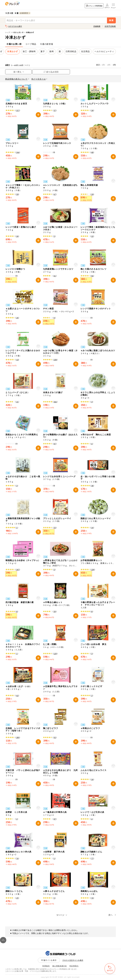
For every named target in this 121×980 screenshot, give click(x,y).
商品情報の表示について (17, 79)
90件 (27, 65)
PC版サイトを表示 (49, 960)
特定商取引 (74, 966)
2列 (109, 65)
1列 (103, 65)
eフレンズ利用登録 (94, 6)
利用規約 (46, 966)
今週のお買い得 (18, 32)
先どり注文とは (39, 79)
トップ (8, 32)
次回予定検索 (110, 26)
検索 (111, 20)
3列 (114, 65)
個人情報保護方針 (60, 966)
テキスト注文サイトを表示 (73, 960)
